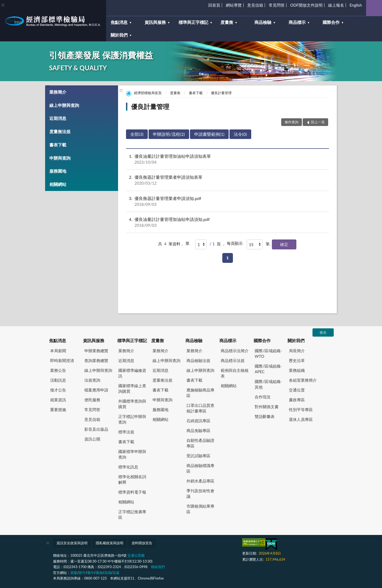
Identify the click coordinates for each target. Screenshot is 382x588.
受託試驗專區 (198, 456)
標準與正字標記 (132, 340)
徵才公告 (58, 390)
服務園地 (58, 171)
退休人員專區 (301, 419)
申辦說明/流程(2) (169, 134)
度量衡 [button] (227, 22)
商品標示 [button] (297, 22)
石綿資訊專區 (198, 421)
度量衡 (175, 93)
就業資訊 (58, 400)
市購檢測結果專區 (200, 509)
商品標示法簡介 (235, 351)
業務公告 (58, 370)
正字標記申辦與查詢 (132, 419)
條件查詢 (292, 122)
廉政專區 (297, 400)
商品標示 (228, 340)
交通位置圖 (136, 555)
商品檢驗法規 (198, 360)
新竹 (82, 573)
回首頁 (214, 5)
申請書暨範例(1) (209, 134)
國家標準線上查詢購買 (132, 388)
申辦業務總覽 (96, 351)
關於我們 (296, 340)
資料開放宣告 (142, 543)
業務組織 (297, 370)
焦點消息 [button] (119, 22)
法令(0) (240, 134)
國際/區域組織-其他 (268, 384)
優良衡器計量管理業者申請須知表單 (227, 180)
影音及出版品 (96, 429)
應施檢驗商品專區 (200, 393)
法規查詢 (92, 380)
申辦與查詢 (60, 158)
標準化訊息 (128, 467)
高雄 (108, 573)
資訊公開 (92, 439)
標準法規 (126, 432)
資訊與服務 (94, 340)
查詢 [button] (374, 8)
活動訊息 (58, 380)
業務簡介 (58, 92)
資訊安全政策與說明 (72, 543)
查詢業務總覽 (96, 360)
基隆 (74, 573)
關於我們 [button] (119, 35)
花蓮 (116, 573)
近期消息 (58, 118)
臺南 (99, 573)
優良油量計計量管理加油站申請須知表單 (227, 159)
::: (3, 4)
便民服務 (92, 400)
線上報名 (336, 5)
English (356, 5)
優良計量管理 (221, 93)
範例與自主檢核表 (235, 373)
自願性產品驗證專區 (200, 443)
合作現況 (263, 397)
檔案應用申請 (96, 390)
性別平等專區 (301, 410)
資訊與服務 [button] (155, 22)
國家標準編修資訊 (132, 373)
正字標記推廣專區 (132, 514)
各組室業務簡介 (303, 380)
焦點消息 (58, 340)
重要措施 (58, 410)
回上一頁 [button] (318, 122)
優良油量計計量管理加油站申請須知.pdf (227, 222)
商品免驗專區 (198, 430)
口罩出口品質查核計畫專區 (200, 408)
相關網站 (58, 184)
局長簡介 (297, 351)
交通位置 (297, 390)
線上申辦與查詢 (64, 105)
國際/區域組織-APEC (268, 369)
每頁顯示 (235, 243)
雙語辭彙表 (265, 416)
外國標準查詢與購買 (132, 404)
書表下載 (58, 145)
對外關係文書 (267, 407)
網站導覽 (234, 5)
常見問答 (277, 5)
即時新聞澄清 (62, 360)
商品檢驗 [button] (263, 22)
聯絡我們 (158, 567)
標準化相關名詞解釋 (132, 479)
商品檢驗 (194, 340)
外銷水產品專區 (200, 481)
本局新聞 (58, 351)
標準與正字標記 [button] (193, 22)
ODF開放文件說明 (306, 5)
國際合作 (262, 340)
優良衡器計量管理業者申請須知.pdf (227, 201)
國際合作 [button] (331, 22)
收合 (323, 332)
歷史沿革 (297, 360)
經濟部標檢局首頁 (148, 93)
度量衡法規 (60, 131)
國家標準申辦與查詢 (132, 454)
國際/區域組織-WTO (268, 353)
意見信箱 (255, 5)
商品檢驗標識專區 (200, 468)
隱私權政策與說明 (110, 543)
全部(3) (137, 134)
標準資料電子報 (132, 492)
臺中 (91, 573)
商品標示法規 (233, 360)
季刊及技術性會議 (200, 493)
